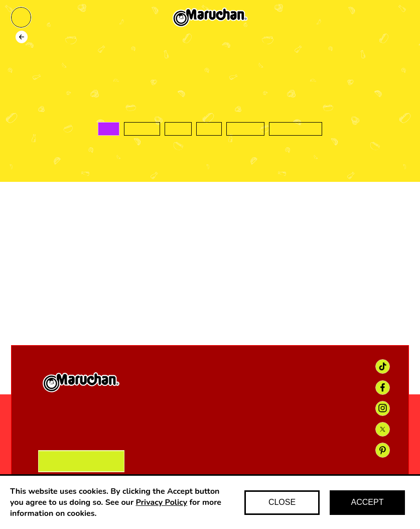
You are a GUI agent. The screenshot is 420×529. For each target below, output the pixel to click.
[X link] (383, 429)
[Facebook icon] (185, 296)
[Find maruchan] (399, 18)
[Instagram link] (383, 408)
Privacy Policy (162, 502)
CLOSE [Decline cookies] (282, 502)
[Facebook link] (383, 388)
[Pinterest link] (383, 450)
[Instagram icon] (235, 296)
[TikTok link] (383, 366)
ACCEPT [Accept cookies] (368, 502)
